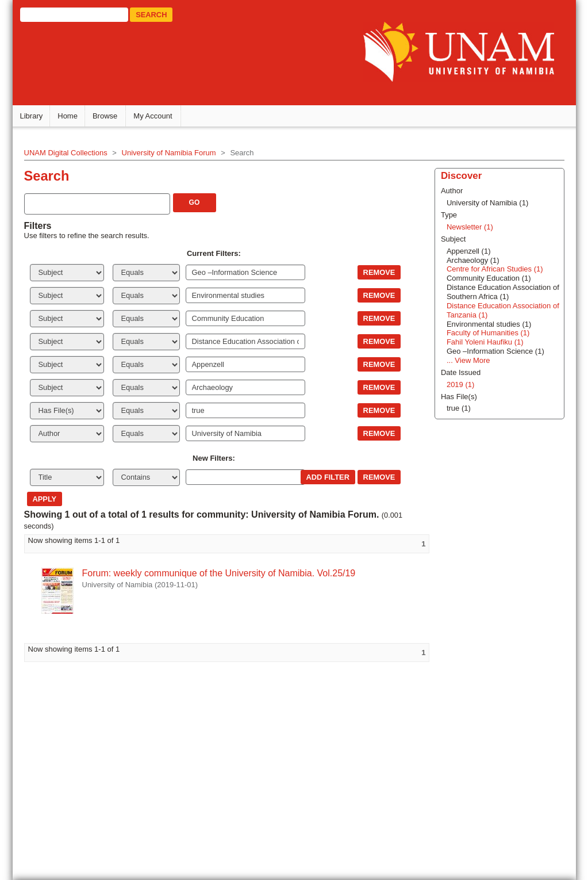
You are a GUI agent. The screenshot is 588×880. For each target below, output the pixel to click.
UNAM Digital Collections (68, 152)
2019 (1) (459, 384)
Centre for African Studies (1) (494, 269)
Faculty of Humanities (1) (487, 333)
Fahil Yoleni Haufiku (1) (484, 341)
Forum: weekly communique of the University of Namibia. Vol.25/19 (221, 573)
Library (33, 115)
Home (70, 115)
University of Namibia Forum (171, 152)
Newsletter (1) (469, 226)
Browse (107, 115)
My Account (155, 115)
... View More (467, 360)
